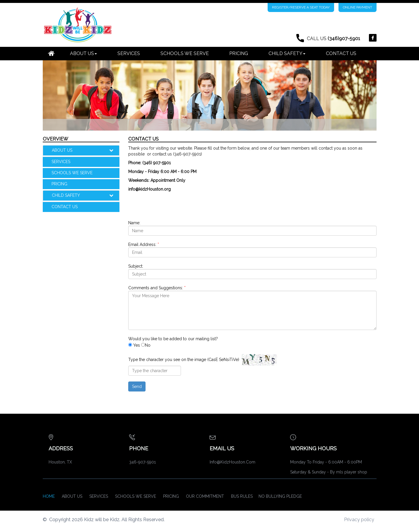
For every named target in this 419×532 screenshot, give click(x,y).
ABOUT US (86, 150)
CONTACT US (341, 53)
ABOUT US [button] (83, 53)
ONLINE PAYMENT (358, 7)
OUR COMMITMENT (205, 496)
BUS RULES (242, 496)
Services (99, 496)
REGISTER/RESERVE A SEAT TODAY (301, 7)
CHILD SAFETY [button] (287, 53)
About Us (72, 496)
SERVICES (129, 53)
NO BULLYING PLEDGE (280, 496)
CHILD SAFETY (86, 195)
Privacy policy (359, 520)
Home (49, 496)
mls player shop (352, 472)
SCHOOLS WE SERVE (185, 53)
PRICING (239, 53)
